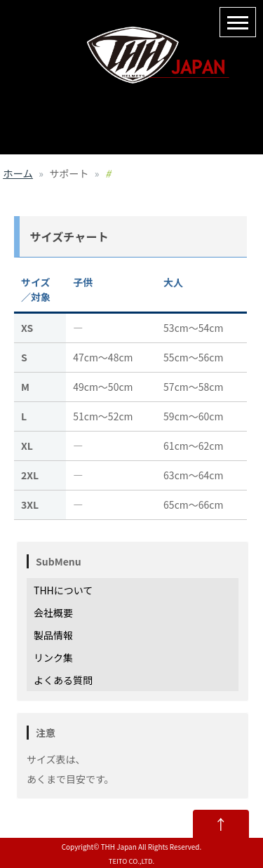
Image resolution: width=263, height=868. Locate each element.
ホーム (18, 173)
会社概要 (53, 613)
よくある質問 (63, 680)
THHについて (63, 590)
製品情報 (53, 635)
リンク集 (53, 657)
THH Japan (119, 847)
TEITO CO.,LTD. (132, 861)
